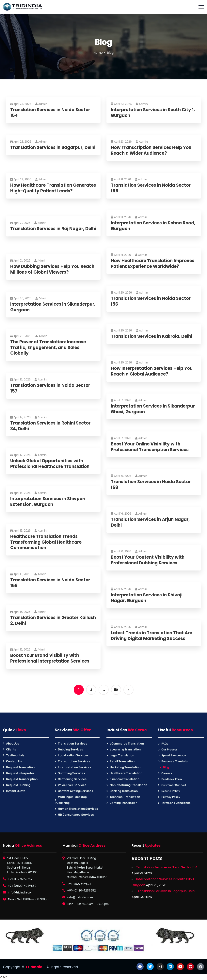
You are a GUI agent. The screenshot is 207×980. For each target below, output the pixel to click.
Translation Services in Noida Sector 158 (152, 485)
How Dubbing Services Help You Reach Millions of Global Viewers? (54, 269)
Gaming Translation (123, 803)
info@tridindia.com (21, 892)
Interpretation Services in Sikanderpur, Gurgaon (40, 307)
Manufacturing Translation (128, 785)
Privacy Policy (171, 797)
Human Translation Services (78, 809)
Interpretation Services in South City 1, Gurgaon (154, 113)
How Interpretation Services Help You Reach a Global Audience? (153, 371)
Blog (166, 767)
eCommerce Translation (127, 744)
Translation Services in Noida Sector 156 (152, 301)
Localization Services (73, 755)
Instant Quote (16, 791)
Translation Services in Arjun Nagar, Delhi (152, 522)
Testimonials (15, 755)
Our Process (169, 750)
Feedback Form (172, 779)
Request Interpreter (20, 773)
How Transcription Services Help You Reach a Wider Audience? (153, 150)
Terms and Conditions (176, 803)
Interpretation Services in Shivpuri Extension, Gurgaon (49, 502)
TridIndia (34, 967)
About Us (13, 744)
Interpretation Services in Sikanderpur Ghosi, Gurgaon (154, 409)
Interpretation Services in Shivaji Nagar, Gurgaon (148, 598)
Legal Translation (122, 755)
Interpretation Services (74, 767)
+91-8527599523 (20, 879)
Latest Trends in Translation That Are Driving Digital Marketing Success (153, 636)
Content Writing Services (75, 791)
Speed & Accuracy (174, 755)
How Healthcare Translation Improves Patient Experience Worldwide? (154, 264)
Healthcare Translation (126, 773)
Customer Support (174, 785)
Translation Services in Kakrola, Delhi (153, 337)
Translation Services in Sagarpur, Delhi (48, 150)
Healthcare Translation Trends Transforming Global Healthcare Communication (48, 542)
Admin (43, 104)
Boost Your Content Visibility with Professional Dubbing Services (149, 560)
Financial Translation (124, 779)
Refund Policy (171, 791)
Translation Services (72, 744)
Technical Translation (125, 797)
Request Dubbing (18, 785)
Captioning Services (72, 779)
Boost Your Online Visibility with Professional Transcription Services (151, 447)
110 (116, 690)
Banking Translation (124, 791)
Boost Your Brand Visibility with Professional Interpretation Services (51, 658)
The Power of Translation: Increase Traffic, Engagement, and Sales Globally (50, 348)
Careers (167, 773)
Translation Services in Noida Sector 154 (52, 113)
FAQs (165, 744)
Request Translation (20, 767)
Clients (11, 749)
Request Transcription (22, 779)
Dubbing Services (70, 749)
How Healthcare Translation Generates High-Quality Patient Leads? (47, 191)
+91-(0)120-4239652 (22, 886)
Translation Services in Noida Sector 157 (52, 388)
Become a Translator (175, 761)
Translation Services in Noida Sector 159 (52, 583)
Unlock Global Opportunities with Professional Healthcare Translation (51, 464)
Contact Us (14, 761)
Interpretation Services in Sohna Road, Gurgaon (155, 226)
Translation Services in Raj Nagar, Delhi (49, 232)
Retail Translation (122, 761)
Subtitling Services (71, 773)
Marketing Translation (125, 767)
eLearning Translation (125, 749)
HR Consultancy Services (76, 815)
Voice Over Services (72, 785)
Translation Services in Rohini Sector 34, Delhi (52, 426)
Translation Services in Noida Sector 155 (152, 188)
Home (98, 53)
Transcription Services (74, 761)
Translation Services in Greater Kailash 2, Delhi (46, 621)
